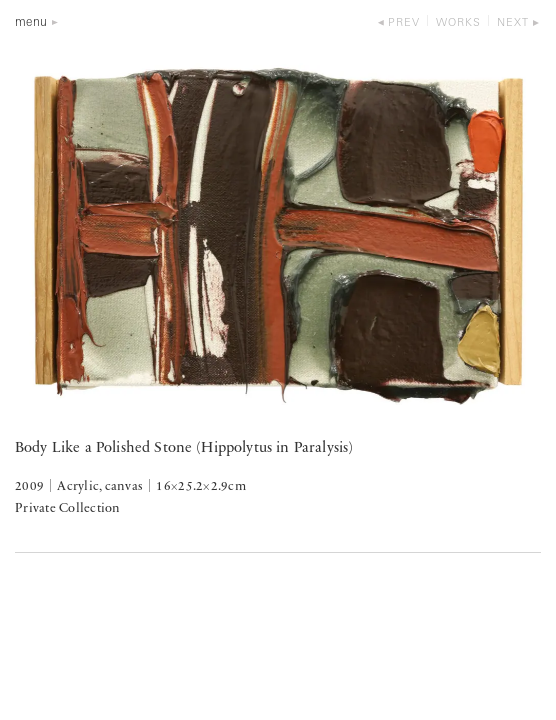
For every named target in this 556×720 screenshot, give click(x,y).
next (513, 23)
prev (404, 23)
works (458, 23)
